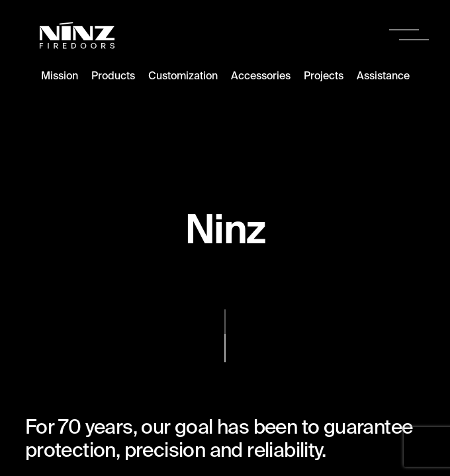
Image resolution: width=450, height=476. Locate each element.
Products (113, 75)
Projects (324, 75)
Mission (60, 75)
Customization (183, 75)
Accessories (261, 75)
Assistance (383, 75)
